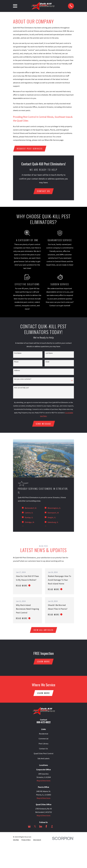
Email (47, 362)
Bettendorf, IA (31, 508)
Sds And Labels (43, 759)
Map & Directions (44, 781)
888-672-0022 (44, 722)
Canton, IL (29, 513)
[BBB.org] (52, 827)
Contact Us (43, 749)
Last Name (49, 353)
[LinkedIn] (41, 827)
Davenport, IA (53, 513)
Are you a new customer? (23, 379)
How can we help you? (22, 388)
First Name (18, 353)
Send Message (43, 424)
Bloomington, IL (54, 508)
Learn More (43, 662)
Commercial (43, 739)
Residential (44, 734)
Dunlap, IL (29, 518)
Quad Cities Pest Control (44, 754)
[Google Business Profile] (29, 827)
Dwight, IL (52, 518)
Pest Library (43, 744)
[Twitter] (35, 827)
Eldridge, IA (29, 522)
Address (17, 370)
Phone (16, 362)
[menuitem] (16, 840)
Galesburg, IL (53, 522)
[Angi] (58, 827)
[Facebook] (46, 827)
